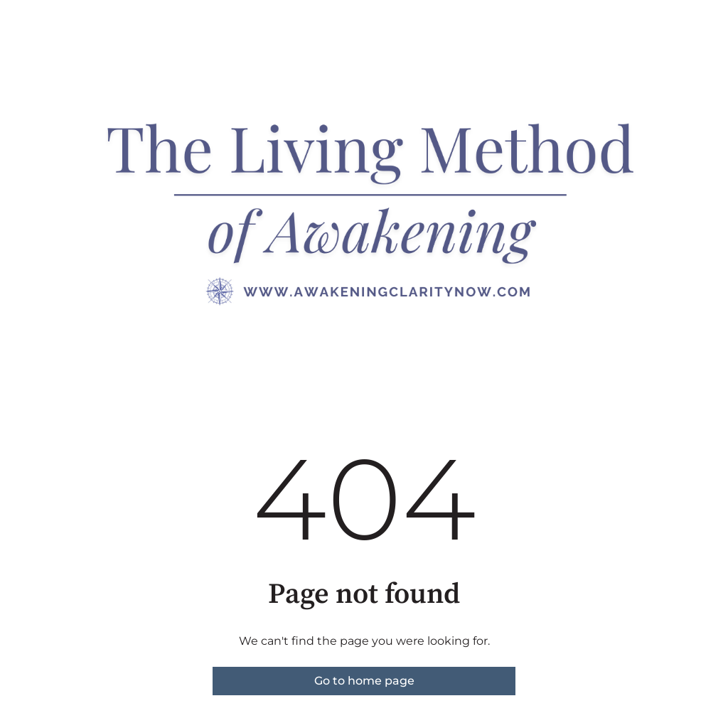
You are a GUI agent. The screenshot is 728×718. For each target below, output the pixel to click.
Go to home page (364, 681)
